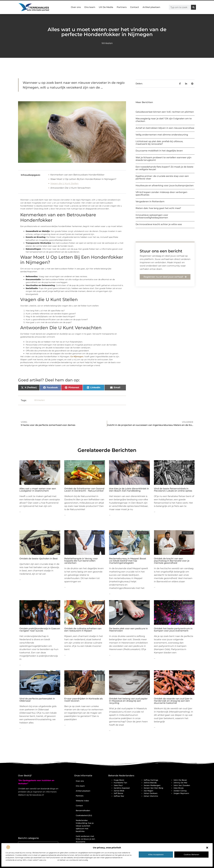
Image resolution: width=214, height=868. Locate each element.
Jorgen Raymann (181, 793)
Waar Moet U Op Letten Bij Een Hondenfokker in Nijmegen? (83, 179)
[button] (207, 848)
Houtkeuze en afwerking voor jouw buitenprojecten (165, 186)
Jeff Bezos (118, 793)
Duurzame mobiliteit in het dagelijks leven (159, 151)
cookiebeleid (52, 860)
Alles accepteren (156, 854)
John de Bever (180, 780)
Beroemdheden (83, 810)
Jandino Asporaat (122, 788)
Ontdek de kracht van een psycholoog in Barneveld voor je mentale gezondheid (172, 561)
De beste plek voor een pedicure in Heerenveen (128, 630)
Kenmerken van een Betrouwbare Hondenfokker (77, 175)
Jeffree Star (119, 796)
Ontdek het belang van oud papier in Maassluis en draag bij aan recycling (128, 701)
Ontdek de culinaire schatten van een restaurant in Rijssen (83, 630)
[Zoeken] (193, 7)
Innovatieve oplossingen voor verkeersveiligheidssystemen (152, 216)
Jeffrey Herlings (151, 780)
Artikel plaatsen (151, 7)
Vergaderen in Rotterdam (150, 201)
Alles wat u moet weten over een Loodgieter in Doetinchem (38, 490)
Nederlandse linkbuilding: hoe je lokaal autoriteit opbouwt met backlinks (85, 826)
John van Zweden (182, 785)
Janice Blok (119, 791)
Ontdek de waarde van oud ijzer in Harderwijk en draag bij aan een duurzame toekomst (173, 701)
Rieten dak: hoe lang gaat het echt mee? (158, 208)
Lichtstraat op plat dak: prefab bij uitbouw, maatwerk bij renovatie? (159, 143)
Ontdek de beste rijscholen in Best (39, 559)
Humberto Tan (120, 783)
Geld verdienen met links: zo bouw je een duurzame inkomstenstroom (85, 840)
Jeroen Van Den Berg (153, 788)
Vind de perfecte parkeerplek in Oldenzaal (37, 700)
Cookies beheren (191, 854)
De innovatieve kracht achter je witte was (159, 224)
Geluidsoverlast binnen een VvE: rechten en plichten (165, 112)
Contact (135, 7)
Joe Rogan (148, 791)
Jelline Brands (150, 783)
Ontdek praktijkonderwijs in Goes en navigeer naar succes (40, 630)
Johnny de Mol (180, 783)
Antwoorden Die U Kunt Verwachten (70, 188)
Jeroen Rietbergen (152, 785)
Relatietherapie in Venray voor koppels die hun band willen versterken (81, 561)
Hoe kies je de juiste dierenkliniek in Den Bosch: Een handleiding (129, 490)
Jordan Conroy (180, 791)
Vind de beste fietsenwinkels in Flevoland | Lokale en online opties (173, 490)
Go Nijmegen (77, 357)
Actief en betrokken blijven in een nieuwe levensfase (165, 128)
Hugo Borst (119, 780)
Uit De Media (106, 7)
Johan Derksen (151, 793)
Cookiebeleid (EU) (84, 815)
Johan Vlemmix (151, 796)
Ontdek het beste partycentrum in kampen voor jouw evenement (173, 630)
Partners (122, 7)
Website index (82, 801)
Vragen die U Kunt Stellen (64, 183)
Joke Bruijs (179, 788)
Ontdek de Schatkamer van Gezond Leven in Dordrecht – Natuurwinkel (84, 490)
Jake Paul (118, 785)
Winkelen (107, 43)
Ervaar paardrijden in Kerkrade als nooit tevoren (83, 700)
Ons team (90, 7)
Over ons (76, 7)
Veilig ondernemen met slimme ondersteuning (162, 135)
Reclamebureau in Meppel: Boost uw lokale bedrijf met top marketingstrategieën (128, 561)
